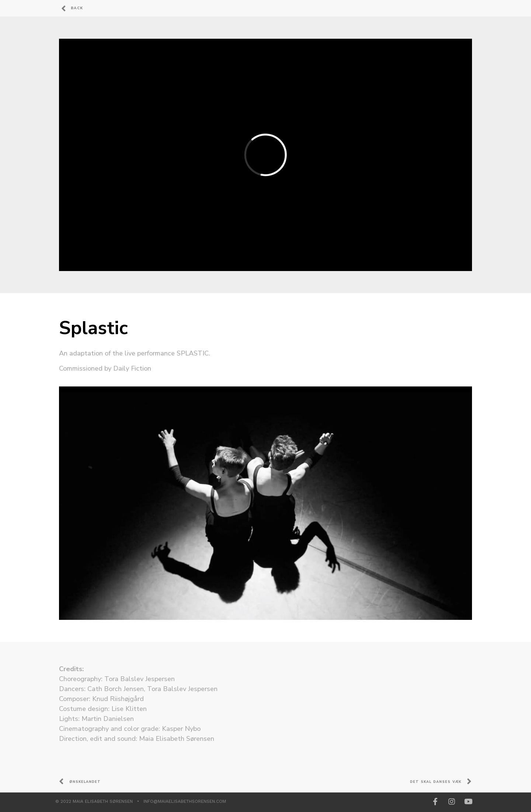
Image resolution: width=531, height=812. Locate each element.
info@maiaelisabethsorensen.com (185, 801)
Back (77, 8)
